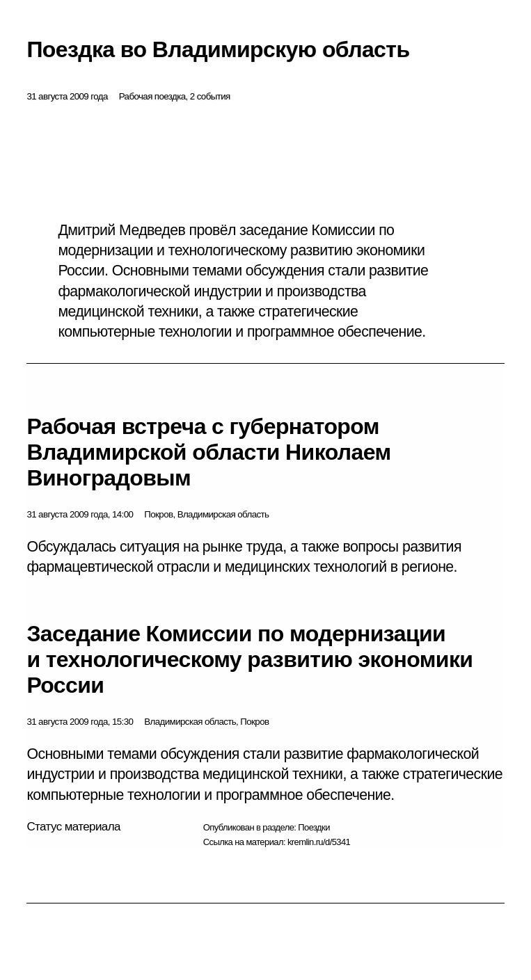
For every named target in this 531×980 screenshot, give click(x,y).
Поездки (314, 827)
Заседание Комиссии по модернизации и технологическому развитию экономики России (249, 659)
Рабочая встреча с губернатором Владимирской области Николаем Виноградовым (208, 452)
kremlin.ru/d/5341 (319, 842)
